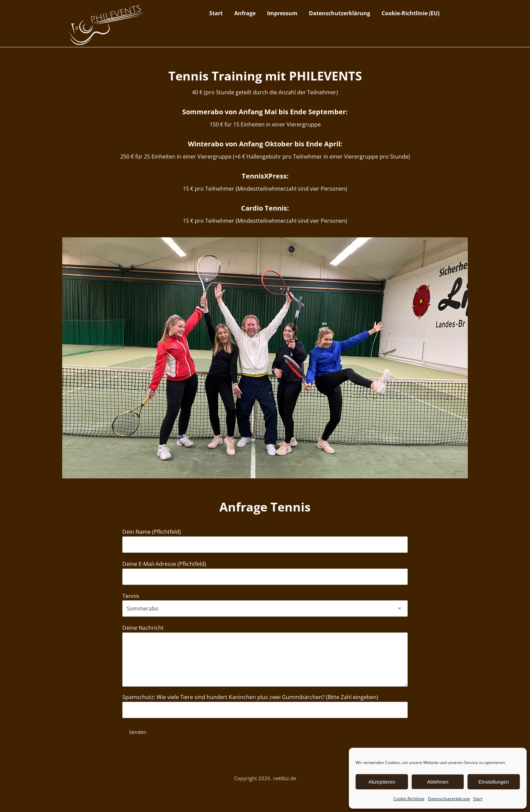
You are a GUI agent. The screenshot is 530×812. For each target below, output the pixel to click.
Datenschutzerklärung (449, 799)
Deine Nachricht (265, 673)
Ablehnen (438, 782)
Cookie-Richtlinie (409, 799)
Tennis (265, 618)
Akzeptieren (382, 782)
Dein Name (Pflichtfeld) (265, 551)
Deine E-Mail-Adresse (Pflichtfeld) (265, 584)
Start (478, 799)
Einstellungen (493, 782)
